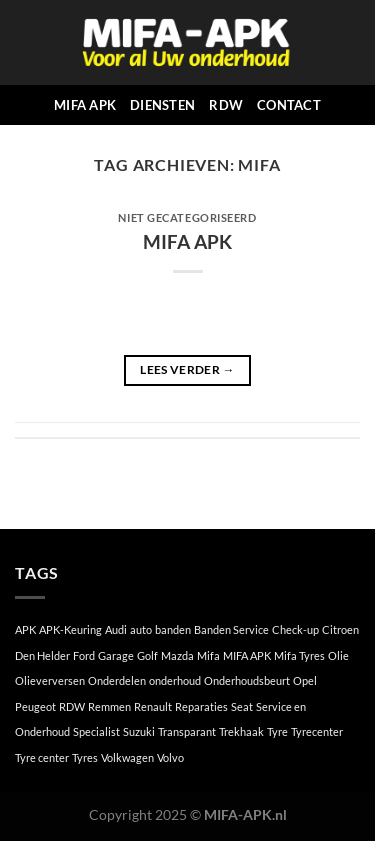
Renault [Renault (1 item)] (153, 706)
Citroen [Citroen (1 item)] (340, 629)
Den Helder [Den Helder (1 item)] (42, 655)
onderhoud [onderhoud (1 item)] (175, 680)
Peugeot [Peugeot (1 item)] (35, 706)
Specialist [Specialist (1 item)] (96, 731)
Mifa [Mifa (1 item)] (208, 655)
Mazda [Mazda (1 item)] (177, 655)
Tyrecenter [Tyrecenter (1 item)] (317, 731)
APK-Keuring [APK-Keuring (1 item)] (70, 629)
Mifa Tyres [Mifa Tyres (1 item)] (299, 655)
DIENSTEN (162, 105)
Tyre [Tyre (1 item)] (277, 731)
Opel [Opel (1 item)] (305, 680)
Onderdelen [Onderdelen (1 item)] (117, 680)
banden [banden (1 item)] (173, 629)
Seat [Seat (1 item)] (242, 706)
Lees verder (187, 369)
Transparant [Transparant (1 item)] (187, 731)
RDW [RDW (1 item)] (72, 706)
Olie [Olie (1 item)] (338, 655)
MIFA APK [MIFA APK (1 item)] (247, 655)
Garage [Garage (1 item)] (116, 655)
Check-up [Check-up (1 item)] (295, 629)
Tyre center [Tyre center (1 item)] (42, 757)
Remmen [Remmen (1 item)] (109, 706)
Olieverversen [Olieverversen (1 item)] (50, 680)
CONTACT (289, 105)
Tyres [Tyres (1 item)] (85, 757)
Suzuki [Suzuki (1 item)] (139, 731)
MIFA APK (85, 105)
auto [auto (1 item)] (141, 629)
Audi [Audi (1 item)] (116, 629)
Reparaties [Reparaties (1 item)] (201, 706)
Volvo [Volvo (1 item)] (170, 757)
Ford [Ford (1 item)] (84, 655)
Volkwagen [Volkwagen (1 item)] (127, 757)
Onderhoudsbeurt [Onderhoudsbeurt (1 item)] (247, 680)
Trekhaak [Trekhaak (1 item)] (241, 731)
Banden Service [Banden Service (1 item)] (231, 629)
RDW (226, 105)
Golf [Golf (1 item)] (147, 655)
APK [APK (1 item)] (25, 629)
